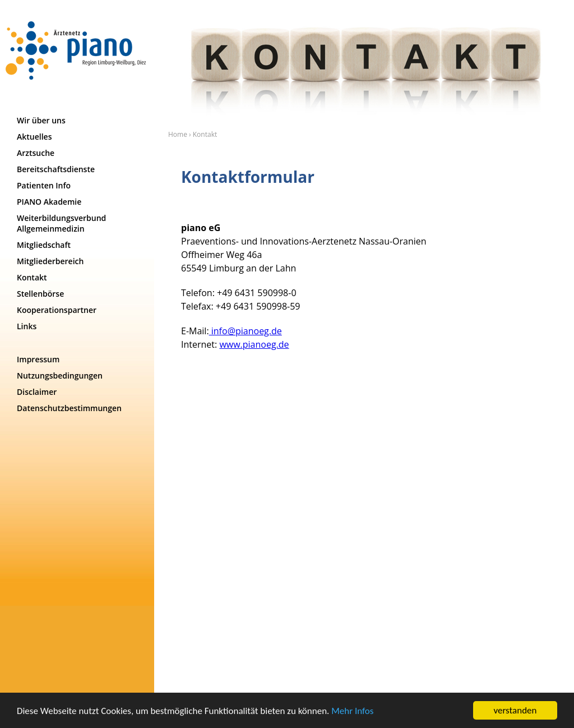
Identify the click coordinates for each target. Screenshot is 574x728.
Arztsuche (36, 153)
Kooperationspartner (57, 310)
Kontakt (32, 277)
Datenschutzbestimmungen (69, 408)
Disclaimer (37, 392)
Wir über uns (41, 120)
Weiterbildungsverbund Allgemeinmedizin (61, 223)
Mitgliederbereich (50, 261)
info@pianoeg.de (246, 331)
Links (27, 326)
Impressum (38, 359)
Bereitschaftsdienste (56, 169)
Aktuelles (36, 137)
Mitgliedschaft (44, 245)
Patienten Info (44, 185)
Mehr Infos (352, 711)
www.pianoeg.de (254, 344)
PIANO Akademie (49, 202)
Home (178, 134)
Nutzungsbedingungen (60, 375)
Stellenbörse (40, 294)
